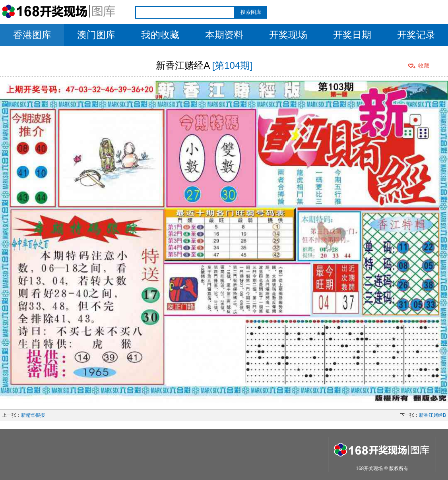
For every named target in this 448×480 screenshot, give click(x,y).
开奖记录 (416, 35)
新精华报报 (33, 415)
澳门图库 (96, 35)
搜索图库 (251, 12)
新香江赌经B (432, 415)
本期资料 (224, 35)
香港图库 (32, 35)
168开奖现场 (369, 468)
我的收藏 (160, 35)
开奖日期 (352, 35)
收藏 (424, 66)
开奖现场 (288, 35)
